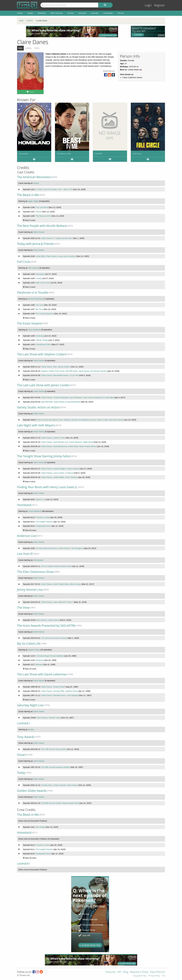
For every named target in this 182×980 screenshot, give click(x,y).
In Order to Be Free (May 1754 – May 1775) (54, 189)
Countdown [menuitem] (108, 13)
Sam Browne (33, 268)
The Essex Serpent (29, 323)
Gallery (29, 48)
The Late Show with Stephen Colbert (42, 354)
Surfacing (40, 336)
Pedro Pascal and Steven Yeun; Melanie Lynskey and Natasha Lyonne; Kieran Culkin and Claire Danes (80, 420)
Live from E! (25, 554)
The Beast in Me (64, 154)
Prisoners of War (43, 517)
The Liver (39, 305)
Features (111, 972)
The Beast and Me (43, 216)
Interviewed (38, 560)
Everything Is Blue (43, 344)
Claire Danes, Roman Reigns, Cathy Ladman (60, 469)
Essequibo (40, 274)
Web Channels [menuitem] (57, 13)
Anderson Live (27, 536)
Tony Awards (26, 737)
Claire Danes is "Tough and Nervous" (57, 238)
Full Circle (137, 154)
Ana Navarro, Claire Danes (48, 620)
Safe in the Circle (43, 283)
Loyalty (39, 278)
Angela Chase (34, 650)
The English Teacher (44, 522)
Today (21, 773)
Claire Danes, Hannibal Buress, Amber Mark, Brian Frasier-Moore (69, 446)
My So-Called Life (29, 644)
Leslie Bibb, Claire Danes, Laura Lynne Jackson (56, 256)
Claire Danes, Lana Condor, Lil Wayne (57, 473)
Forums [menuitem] (121, 13)
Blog (126, 972)
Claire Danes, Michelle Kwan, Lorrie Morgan (60, 695)
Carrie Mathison (35, 511)
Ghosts (39, 212)
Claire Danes (39, 232)
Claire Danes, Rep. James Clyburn (56, 367)
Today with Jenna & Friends (35, 244)
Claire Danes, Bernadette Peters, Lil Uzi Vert (60, 375)
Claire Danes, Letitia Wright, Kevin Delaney (59, 477)
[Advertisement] (72, 32)
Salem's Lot (41, 499)
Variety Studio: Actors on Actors (38, 407)
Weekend (40, 660)
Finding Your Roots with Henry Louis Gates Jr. (47, 487)
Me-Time (39, 309)
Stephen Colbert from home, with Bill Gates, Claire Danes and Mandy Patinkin (74, 371)
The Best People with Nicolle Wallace (42, 226)
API (119, 972)
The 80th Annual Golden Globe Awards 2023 (60, 803)
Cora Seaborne (35, 330)
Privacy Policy (154, 976)
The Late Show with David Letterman (42, 674)
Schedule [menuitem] (82, 13)
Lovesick (99, 153)
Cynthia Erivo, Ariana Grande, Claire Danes (59, 785)
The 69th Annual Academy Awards (56, 767)
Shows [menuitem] (20, 13)
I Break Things (42, 340)
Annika (31, 729)
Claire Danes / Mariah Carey (49, 718)
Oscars (22, 755)
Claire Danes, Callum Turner (53, 438)
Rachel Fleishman (36, 299)
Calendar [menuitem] (95, 13)
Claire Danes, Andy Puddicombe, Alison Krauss (61, 584)
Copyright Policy (140, 976)
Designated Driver (43, 526)
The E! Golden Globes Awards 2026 (56, 566)
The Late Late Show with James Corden (43, 385)
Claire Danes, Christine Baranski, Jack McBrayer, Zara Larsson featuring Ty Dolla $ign (77, 397)
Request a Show (139, 972)
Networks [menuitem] (42, 13)
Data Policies (158, 972)
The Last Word (42, 207)
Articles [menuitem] (71, 13)
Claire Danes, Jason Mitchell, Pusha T (57, 602)
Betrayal (39, 664)
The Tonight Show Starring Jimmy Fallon (44, 456)
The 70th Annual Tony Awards (54, 749)
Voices (36, 183)
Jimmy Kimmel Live (30, 590)
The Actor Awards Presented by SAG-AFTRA (46, 626)
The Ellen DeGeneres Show (35, 572)
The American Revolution (34, 177)
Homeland (24, 154)
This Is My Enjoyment (45, 314)
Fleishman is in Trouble (33, 293)
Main (20, 48)
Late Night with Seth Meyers (36, 425)
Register (160, 5)
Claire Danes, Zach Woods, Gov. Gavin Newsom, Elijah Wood (67, 442)
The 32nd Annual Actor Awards (54, 638)
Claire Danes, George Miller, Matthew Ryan (59, 691)
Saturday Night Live (30, 705)
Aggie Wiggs (33, 201)
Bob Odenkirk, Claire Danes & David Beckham (61, 402)
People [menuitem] (30, 13)
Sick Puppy (40, 827)
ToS (163, 976)
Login (148, 5)
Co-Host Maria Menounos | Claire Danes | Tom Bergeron (59, 548)
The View (23, 608)
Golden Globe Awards (32, 791)
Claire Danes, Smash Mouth (53, 687)
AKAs (37, 48)
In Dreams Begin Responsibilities (50, 656)
